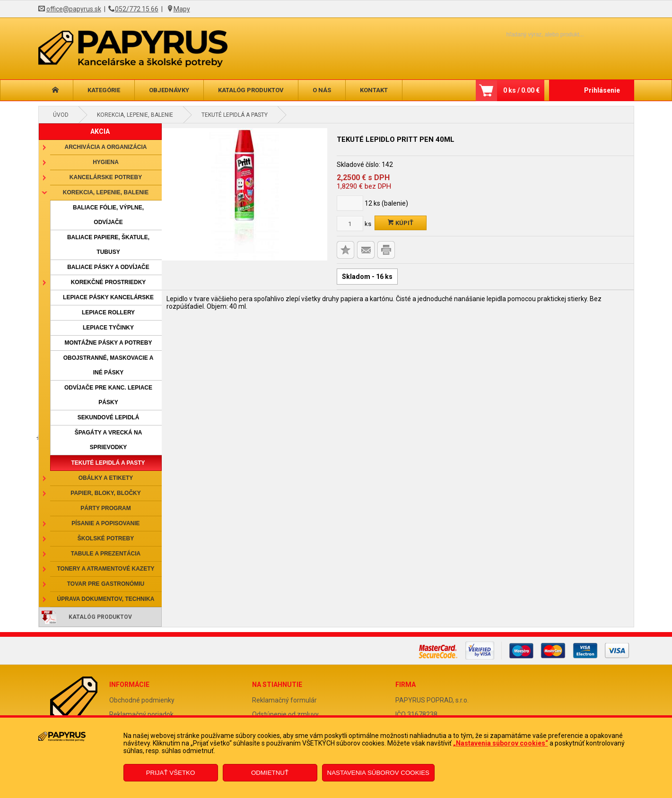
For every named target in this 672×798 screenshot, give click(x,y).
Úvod (61, 115)
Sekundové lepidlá (109, 417)
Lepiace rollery (108, 312)
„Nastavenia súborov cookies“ (501, 743)
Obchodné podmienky (142, 700)
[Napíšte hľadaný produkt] (529, 34)
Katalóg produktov (251, 90)
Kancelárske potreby (106, 177)
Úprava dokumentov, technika (106, 599)
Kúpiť (401, 223)
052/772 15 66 (137, 9)
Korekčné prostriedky (109, 282)
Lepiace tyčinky (108, 328)
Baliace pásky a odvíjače (108, 267)
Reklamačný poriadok (141, 714)
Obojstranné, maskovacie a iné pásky (109, 365)
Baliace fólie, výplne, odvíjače (108, 215)
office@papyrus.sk (74, 9)
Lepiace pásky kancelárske (108, 297)
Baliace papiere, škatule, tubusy (108, 245)
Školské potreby (106, 538)
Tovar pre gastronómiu (106, 584)
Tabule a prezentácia (106, 554)
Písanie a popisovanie (105, 523)
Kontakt (374, 90)
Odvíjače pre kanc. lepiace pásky (108, 395)
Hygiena (106, 162)
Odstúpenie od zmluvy (285, 714)
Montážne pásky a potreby (109, 343)
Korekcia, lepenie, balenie (135, 115)
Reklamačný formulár (284, 700)
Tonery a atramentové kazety (105, 569)
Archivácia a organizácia (106, 147)
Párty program (105, 508)
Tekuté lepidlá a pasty (235, 115)
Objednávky (169, 90)
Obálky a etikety (106, 478)
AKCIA (100, 131)
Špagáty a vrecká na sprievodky (109, 440)
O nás (322, 90)
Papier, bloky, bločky (105, 493)
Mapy (182, 9)
